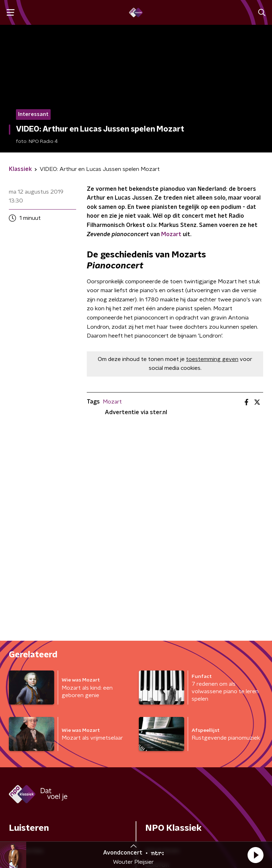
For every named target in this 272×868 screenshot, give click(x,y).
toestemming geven (212, 359)
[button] (255, 855)
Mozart (171, 234)
